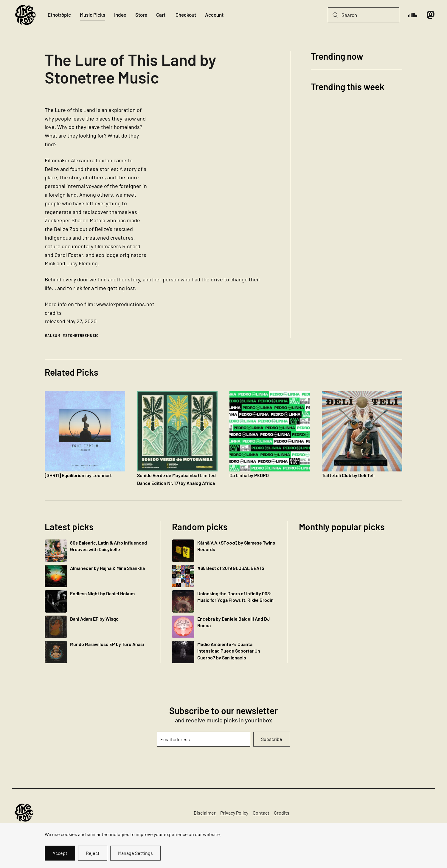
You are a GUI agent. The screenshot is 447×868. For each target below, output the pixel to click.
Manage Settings (135, 853)
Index (120, 15)
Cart (161, 15)
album (54, 335)
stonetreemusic (82, 335)
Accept (60, 853)
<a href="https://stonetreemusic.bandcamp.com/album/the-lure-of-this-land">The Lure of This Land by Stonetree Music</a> (217, 177)
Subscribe (272, 739)
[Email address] (204, 739)
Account (214, 15)
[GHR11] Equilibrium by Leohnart (78, 475)
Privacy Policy (234, 813)
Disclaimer (205, 813)
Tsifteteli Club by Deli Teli (348, 475)
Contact (261, 813)
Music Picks (93, 15)
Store (141, 15)
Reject (93, 853)
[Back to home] (25, 15)
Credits (282, 813)
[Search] (364, 15)
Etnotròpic (59, 15)
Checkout (186, 15)
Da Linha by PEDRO (249, 475)
